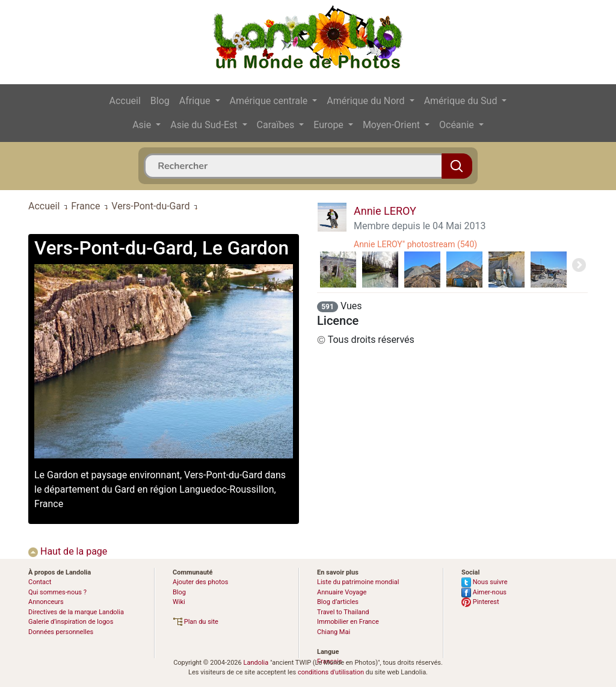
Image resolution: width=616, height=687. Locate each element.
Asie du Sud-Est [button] (205, 125)
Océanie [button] (458, 125)
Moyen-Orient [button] (393, 125)
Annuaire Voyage (342, 592)
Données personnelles (61, 632)
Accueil (125, 101)
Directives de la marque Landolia (76, 612)
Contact (40, 582)
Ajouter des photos (200, 582)
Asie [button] (143, 125)
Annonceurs (46, 602)
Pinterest (480, 602)
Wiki (179, 602)
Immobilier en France (348, 622)
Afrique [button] (196, 101)
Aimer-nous (484, 592)
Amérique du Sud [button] (462, 101)
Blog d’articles (338, 602)
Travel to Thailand (343, 612)
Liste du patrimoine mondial (358, 582)
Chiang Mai (334, 632)
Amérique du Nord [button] (367, 101)
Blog (160, 101)
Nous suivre (485, 582)
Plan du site (196, 622)
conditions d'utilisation (331, 672)
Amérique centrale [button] (270, 101)
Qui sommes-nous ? (57, 592)
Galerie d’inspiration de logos (71, 622)
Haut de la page (68, 551)
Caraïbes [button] (277, 125)
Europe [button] (330, 125)
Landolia (256, 663)
